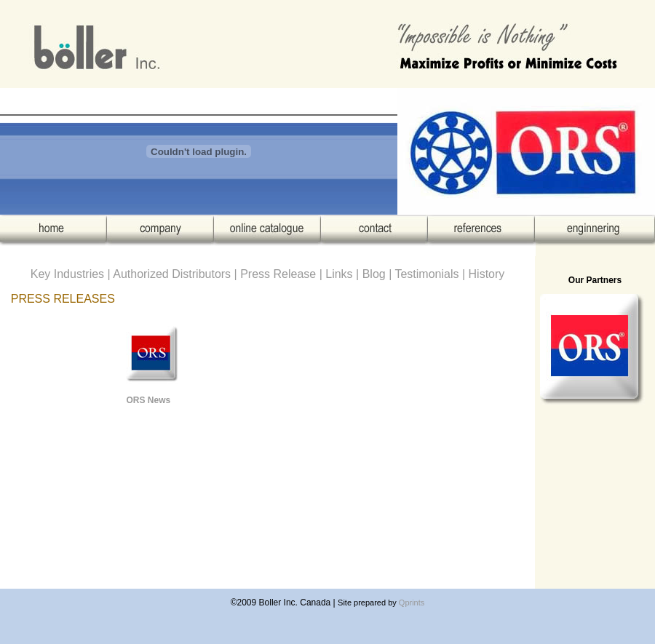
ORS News (148, 400)
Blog (374, 274)
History (487, 274)
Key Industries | (72, 274)
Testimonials (428, 274)
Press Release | (283, 274)
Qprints (412, 603)
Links (339, 274)
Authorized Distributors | (176, 274)
